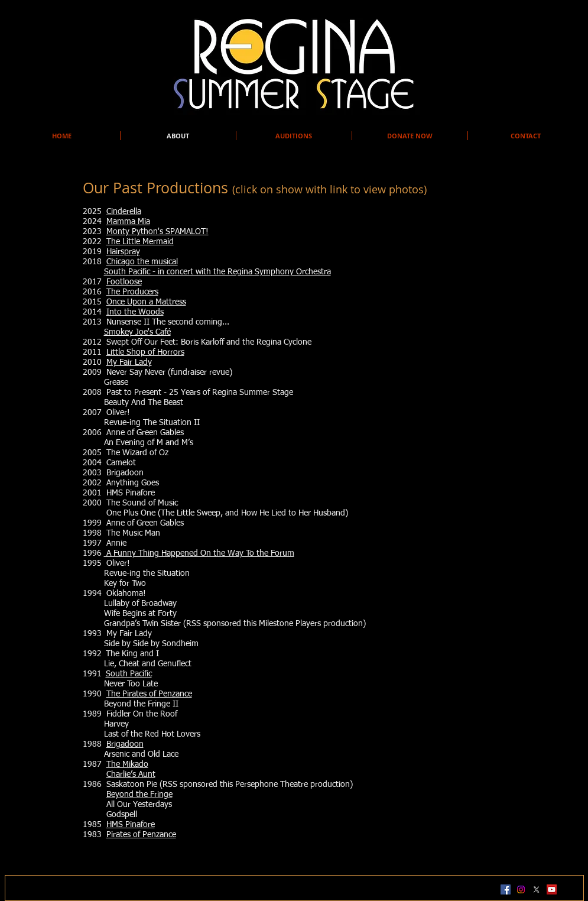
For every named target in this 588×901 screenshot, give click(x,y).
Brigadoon (125, 744)
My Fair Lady (129, 362)
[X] (536, 889)
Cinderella (124, 212)
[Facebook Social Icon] (506, 889)
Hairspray (123, 252)
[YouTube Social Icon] (552, 889)
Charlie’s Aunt (131, 774)
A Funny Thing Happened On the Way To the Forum (199, 553)
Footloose (124, 282)
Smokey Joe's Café (137, 332)
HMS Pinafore (131, 825)
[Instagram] (521, 889)
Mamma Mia (128, 222)
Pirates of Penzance (141, 835)
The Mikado (127, 764)
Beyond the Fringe (139, 795)
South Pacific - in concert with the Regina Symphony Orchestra (217, 272)
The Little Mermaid (140, 242)
